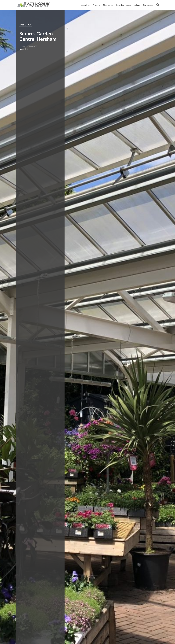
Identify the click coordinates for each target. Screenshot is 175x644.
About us (85, 5)
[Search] (158, 5)
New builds (108, 5)
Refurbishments (123, 5)
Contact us (148, 5)
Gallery (137, 5)
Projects (96, 5)
